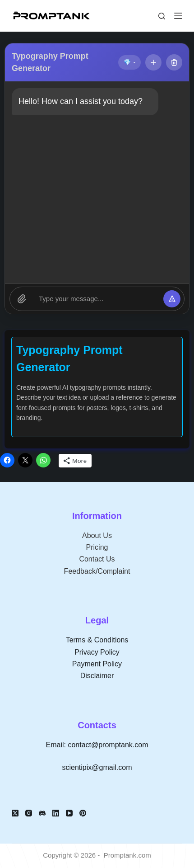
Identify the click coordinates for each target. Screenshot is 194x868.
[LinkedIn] (56, 813)
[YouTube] (69, 813)
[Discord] (42, 813)
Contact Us (97, 559)
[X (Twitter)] (15, 813)
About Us (97, 535)
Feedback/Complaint (97, 571)
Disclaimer (97, 676)
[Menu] (178, 16)
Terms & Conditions (97, 640)
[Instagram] (29, 813)
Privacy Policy (97, 652)
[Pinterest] (83, 813)
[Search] (162, 16)
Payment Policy (97, 664)
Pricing (97, 547)
